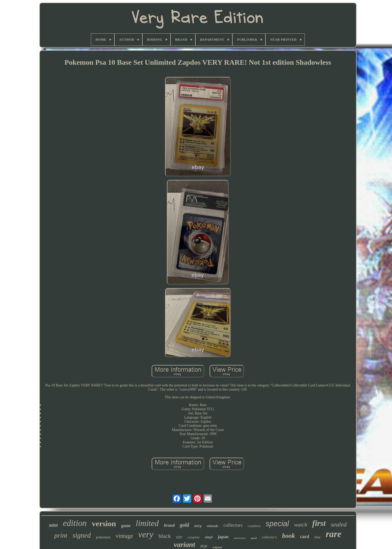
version (104, 524)
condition (254, 526)
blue (317, 537)
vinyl (209, 537)
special (277, 524)
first (319, 523)
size (179, 537)
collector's (269, 537)
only (198, 526)
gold (184, 525)
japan (223, 537)
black (165, 536)
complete (194, 537)
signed (82, 535)
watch (301, 525)
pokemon (103, 537)
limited (147, 523)
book (289, 536)
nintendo (212, 526)
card (305, 537)
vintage (124, 536)
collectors (233, 525)
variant (184, 544)
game (126, 526)
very (146, 534)
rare (334, 534)
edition (75, 523)
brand (169, 525)
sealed (339, 524)
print (61, 535)
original (217, 547)
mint (53, 525)
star (204, 546)
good (254, 538)
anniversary (240, 538)
